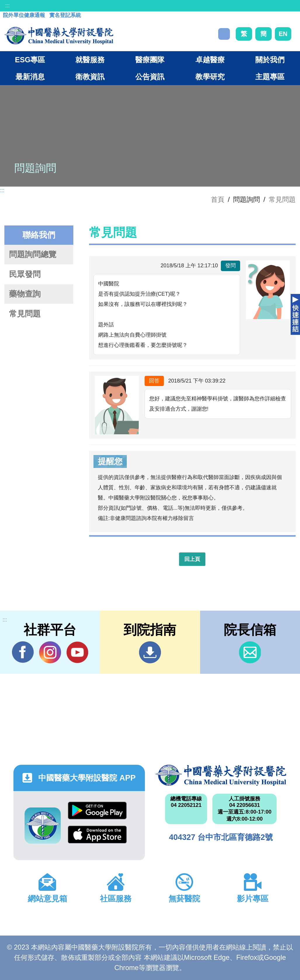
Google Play (97, 811)
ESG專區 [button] (30, 60)
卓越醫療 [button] (210, 60)
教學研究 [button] (210, 77)
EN (283, 34)
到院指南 (150, 652)
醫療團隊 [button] (150, 60)
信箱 (250, 652)
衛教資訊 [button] (90, 77)
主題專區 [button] (270, 77)
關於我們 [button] (270, 60)
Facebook (23, 652)
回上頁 (192, 559)
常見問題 (282, 199)
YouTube (77, 652)
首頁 (218, 199)
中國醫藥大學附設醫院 (221, 775)
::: (7, 6)
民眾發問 (25, 274)
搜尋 (224, 34)
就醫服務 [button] (90, 60)
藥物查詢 (25, 294)
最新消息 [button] (30, 77)
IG (50, 652)
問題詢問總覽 (33, 254)
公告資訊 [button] (150, 77)
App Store (97, 835)
